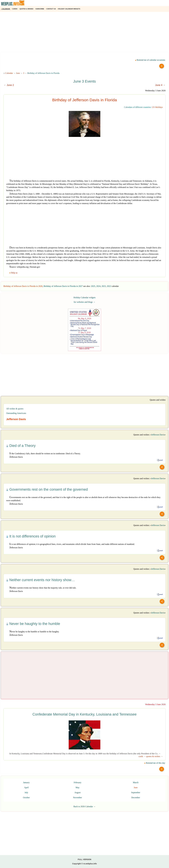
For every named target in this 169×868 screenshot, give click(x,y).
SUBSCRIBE (40, 9)
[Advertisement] (79, 33)
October (26, 798)
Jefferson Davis (158, 435)
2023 (104, 286)
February (78, 782)
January (26, 782)
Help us (14, 273)
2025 (93, 286)
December (136, 798)
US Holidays (157, 107)
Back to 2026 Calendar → (84, 806)
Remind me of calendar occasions (150, 60)
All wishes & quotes (15, 409)
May (77, 787)
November (78, 798)
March (136, 782)
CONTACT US (51, 9)
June (18, 73)
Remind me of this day (155, 763)
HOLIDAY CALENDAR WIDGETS (69, 9)
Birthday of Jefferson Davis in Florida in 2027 (63, 286)
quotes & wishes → (154, 756)
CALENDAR (6, 9)
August (78, 792)
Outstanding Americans (16, 413)
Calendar (9, 73)
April (26, 787)
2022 (109, 286)
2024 (98, 286)
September (136, 792)
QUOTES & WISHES (26, 9)
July (26, 792)
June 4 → (160, 85)
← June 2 (9, 85)
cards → (142, 756)
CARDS (15, 9)
